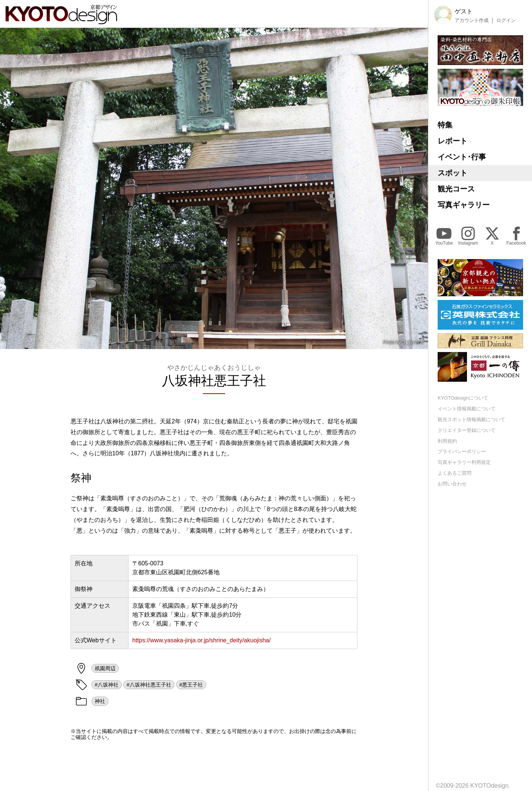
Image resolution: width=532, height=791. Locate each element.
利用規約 (447, 441)
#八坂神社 (107, 685)
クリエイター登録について (467, 430)
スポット (452, 173)
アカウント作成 (472, 20)
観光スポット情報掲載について (471, 419)
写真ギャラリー (464, 205)
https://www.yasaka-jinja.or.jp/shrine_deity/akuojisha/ (202, 640)
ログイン (506, 20)
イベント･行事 (462, 157)
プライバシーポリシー (462, 451)
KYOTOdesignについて (463, 398)
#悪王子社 (191, 685)
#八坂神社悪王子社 (149, 685)
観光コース (456, 189)
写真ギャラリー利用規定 (464, 462)
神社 (100, 701)
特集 (445, 125)
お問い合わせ (452, 484)
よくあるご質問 (455, 473)
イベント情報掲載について (467, 409)
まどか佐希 (413, 342)
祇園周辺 (105, 668)
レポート (452, 141)
